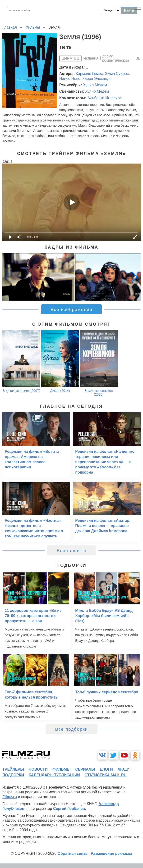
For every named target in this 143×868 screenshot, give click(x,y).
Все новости (71, 551)
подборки (13, 775)
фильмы (61, 769)
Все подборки (71, 729)
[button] (134, 277)
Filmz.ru (10, 797)
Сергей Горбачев (69, 809)
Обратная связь (73, 853)
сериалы (85, 769)
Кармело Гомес (89, 74)
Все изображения (71, 310)
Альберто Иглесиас (105, 98)
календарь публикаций (54, 775)
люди (124, 769)
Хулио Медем (95, 85)
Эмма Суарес (117, 74)
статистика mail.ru (106, 775)
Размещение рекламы (111, 853)
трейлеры (13, 769)
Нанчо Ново (70, 79)
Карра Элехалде (97, 79)
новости (38, 769)
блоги (106, 769)
